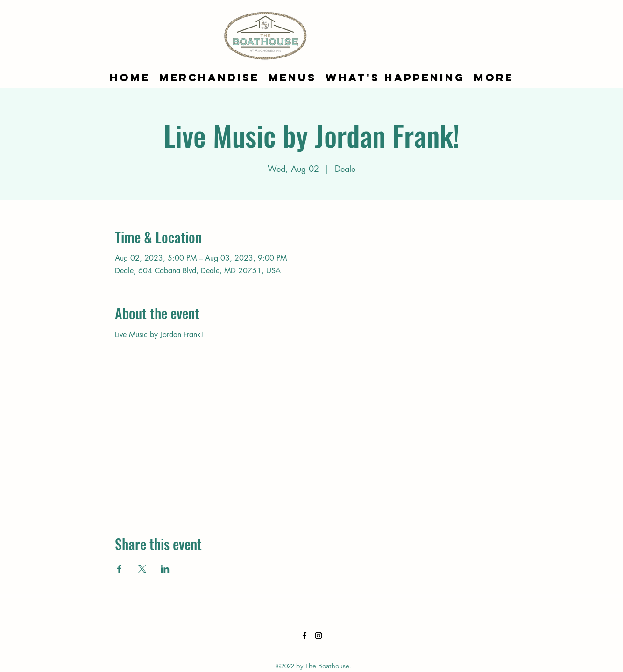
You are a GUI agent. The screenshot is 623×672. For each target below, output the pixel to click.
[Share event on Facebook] (119, 569)
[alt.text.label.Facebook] (304, 636)
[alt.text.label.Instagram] (319, 636)
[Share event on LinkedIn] (165, 569)
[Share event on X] (142, 569)
